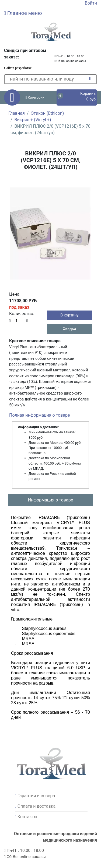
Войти (91, 3)
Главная (17, 113)
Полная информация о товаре (39, 415)
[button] (50, 13)
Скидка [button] (69, 329)
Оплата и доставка (36, 806)
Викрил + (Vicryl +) (33, 120)
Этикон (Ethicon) (47, 113)
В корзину (69, 315)
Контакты (27, 817)
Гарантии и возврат (37, 796)
